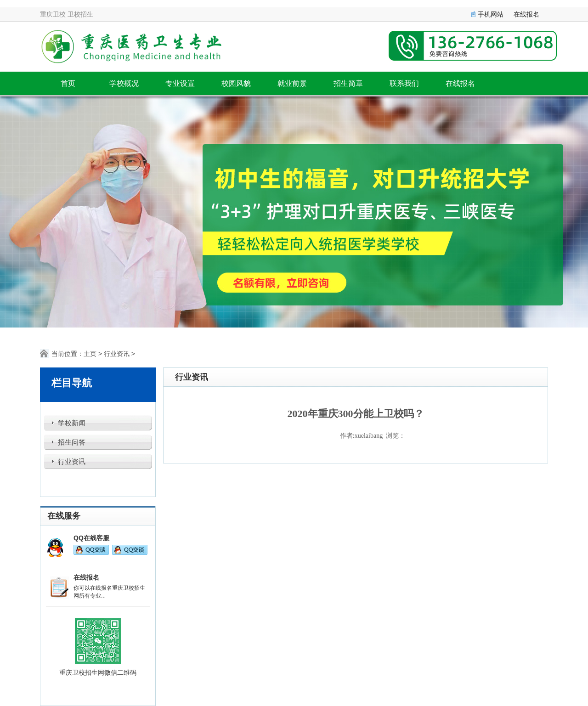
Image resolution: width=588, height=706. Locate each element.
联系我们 (404, 83)
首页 (68, 83)
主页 (90, 354)
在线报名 (526, 14)
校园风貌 (236, 83)
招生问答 (72, 442)
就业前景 (292, 83)
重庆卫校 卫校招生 (67, 14)
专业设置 (180, 83)
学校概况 (124, 83)
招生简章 (348, 83)
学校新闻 (72, 423)
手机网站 (491, 14)
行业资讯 (117, 354)
